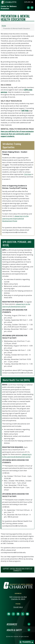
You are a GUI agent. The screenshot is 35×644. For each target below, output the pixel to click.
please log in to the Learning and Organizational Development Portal (15, 218)
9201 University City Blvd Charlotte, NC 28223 (18, 598)
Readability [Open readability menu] (25, 642)
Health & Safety (14, 630)
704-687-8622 (18, 607)
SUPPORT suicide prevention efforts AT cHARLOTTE (18, 570)
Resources (12, 624)
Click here (28, 174)
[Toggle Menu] (32, 8)
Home (4, 26)
